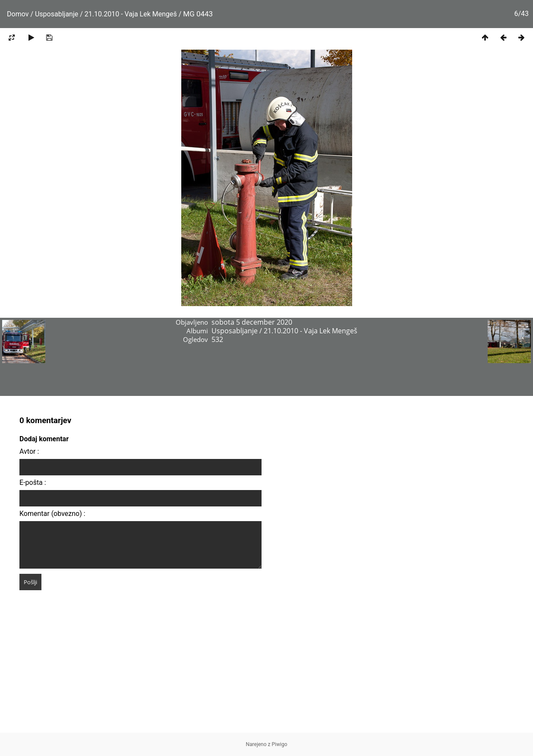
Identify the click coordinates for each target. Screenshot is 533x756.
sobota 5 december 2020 (252, 322)
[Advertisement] (267, 672)
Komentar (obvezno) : (52, 514)
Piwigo (280, 744)
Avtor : (29, 451)
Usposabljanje (57, 14)
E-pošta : (33, 482)
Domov (18, 14)
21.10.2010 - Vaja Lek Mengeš (131, 14)
